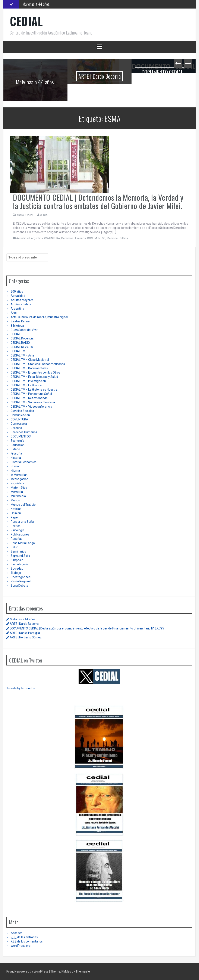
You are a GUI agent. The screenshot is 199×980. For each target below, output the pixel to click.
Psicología (18, 530)
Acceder (16, 933)
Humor (15, 466)
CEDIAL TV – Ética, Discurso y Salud (34, 377)
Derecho (16, 428)
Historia (16, 458)
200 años (17, 292)
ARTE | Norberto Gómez (26, 637)
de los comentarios (27, 942)
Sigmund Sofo (20, 556)
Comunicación (20, 415)
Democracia (19, 424)
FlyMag (66, 971)
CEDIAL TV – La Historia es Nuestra (34, 390)
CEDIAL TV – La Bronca (26, 385)
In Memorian (19, 475)
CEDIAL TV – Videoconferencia (31, 407)
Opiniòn (16, 513)
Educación (18, 445)
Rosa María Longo (23, 543)
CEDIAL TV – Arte (22, 355)
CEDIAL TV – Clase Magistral (30, 360)
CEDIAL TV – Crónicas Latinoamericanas (38, 364)
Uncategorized (21, 577)
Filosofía (16, 453)
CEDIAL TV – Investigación (28, 381)
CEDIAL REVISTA (22, 347)
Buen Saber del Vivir (24, 330)
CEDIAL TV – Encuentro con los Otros (35, 372)
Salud (15, 547)
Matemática (19, 488)
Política (123, 238)
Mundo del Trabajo (23, 505)
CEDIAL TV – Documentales (29, 368)
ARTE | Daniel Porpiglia (25, 633)
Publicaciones (20, 534)
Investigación (20, 479)
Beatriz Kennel (20, 321)
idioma (15, 471)
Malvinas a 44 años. (36, 4)
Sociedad (17, 569)
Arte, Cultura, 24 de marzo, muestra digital (39, 317)
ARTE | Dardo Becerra (99, 76)
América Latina (21, 304)
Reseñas (17, 539)
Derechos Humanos (74, 238)
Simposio (17, 560)
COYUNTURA (52, 238)
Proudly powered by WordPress (28, 971)
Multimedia (18, 496)
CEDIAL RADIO (20, 343)
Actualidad (23, 238)
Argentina (37, 238)
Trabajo (16, 573)
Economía (17, 441)
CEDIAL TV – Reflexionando (29, 398)
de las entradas (24, 937)
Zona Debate (19, 586)
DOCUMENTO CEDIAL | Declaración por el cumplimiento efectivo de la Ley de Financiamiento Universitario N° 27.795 (164, 84)
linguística (17, 483)
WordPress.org (21, 946)
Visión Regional (21, 581)
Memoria (112, 238)
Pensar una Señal (23, 522)
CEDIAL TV (18, 351)
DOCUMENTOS (96, 238)
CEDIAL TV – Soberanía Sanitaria (33, 402)
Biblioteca (17, 326)
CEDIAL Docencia (22, 338)
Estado (15, 449)
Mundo (15, 500)
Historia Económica (24, 462)
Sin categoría (20, 564)
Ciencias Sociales (22, 411)
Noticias (16, 509)
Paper (15, 517)
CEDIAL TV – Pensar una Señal (31, 394)
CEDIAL (26, 21)
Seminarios (18, 551)
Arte (14, 313)
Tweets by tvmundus (21, 688)
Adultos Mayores (22, 300)
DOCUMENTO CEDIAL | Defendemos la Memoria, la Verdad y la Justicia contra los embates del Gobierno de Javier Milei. (98, 201)
